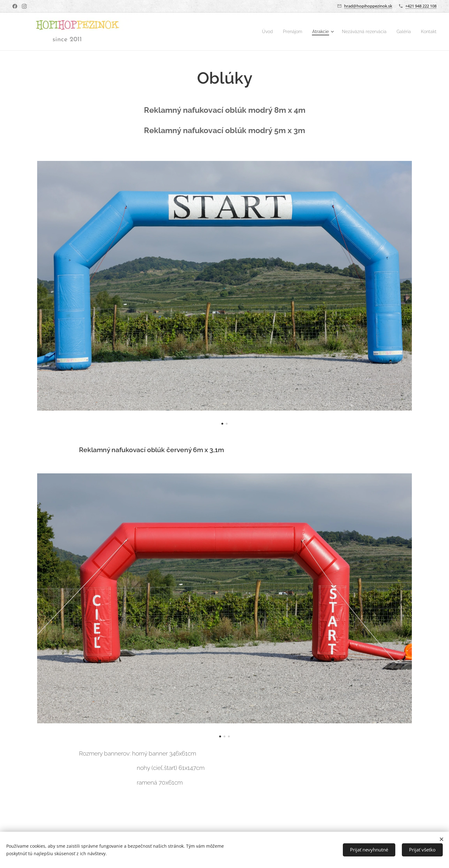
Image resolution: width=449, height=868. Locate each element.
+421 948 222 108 (421, 6)
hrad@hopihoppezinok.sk (368, 6)
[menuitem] (258, 32)
